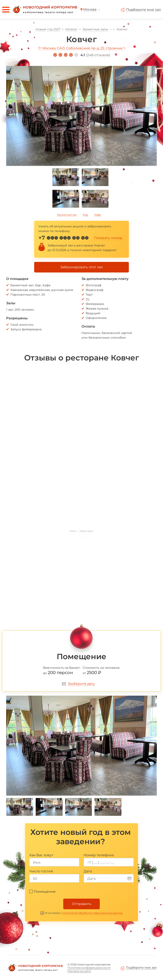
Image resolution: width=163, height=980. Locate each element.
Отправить (82, 904)
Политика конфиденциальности (89, 968)
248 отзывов (98, 55)
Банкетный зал (67, 215)
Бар (86, 215)
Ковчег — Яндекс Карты (81, 531)
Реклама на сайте (79, 971)
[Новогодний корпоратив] (44, 10)
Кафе (98, 215)
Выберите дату (81, 684)
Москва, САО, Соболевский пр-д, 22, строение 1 (84, 48)
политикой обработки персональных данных (93, 913)
